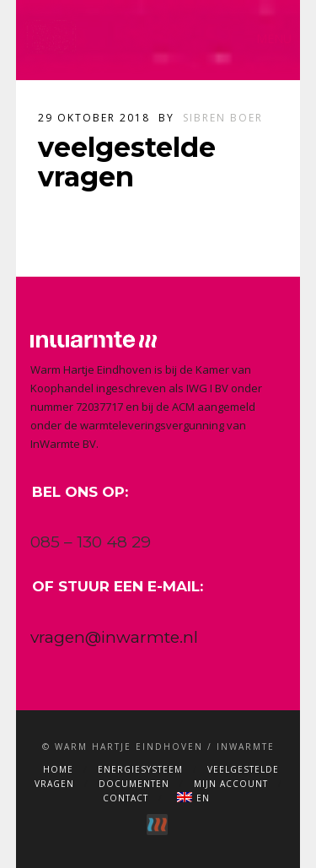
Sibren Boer (223, 118)
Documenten (134, 784)
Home (58, 769)
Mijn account (231, 784)
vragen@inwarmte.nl (114, 637)
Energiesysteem (140, 769)
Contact (126, 798)
